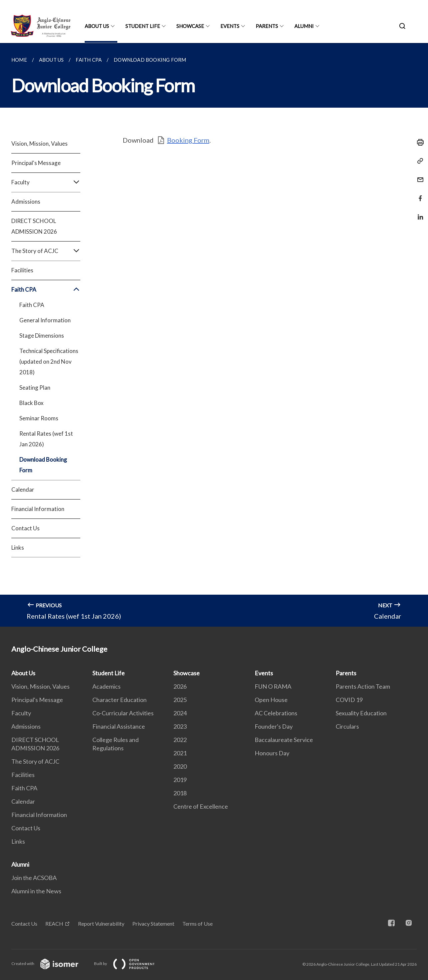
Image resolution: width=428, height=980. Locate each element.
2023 (180, 726)
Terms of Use (197, 923)
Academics (106, 686)
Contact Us (25, 528)
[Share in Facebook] (418, 194)
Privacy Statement (153, 923)
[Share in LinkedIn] (418, 213)
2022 (180, 740)
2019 (180, 780)
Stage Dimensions (42, 335)
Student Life (143, 26)
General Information (45, 320)
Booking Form (188, 140)
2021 (180, 753)
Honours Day (272, 753)
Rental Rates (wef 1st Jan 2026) (46, 439)
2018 (180, 793)
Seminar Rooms (39, 418)
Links (18, 547)
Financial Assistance (119, 726)
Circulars (347, 726)
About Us (97, 26)
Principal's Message (36, 163)
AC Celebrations (276, 713)
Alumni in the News (36, 891)
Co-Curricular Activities (123, 713)
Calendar (23, 489)
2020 (180, 766)
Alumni (304, 26)
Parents (267, 26)
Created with (50, 963)
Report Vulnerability (101, 923)
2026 (180, 686)
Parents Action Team (363, 686)
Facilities (22, 270)
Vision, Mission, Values (39, 143)
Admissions (26, 201)
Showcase (190, 26)
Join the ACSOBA (34, 878)
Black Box (31, 403)
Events (230, 26)
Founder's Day (274, 726)
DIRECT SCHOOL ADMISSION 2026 (34, 226)
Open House (271, 700)
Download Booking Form (43, 465)
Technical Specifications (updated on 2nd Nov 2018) (49, 361)
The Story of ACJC (46, 251)
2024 (180, 713)
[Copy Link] (418, 161)
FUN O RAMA (273, 686)
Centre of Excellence (201, 806)
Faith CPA (46, 290)
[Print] (418, 142)
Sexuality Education (361, 713)
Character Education (119, 700)
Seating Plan (35, 387)
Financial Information (38, 509)
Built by (130, 963)
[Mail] (418, 175)
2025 (180, 700)
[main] (214, 335)
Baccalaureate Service (284, 740)
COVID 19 (349, 700)
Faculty (46, 182)
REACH (54, 923)
